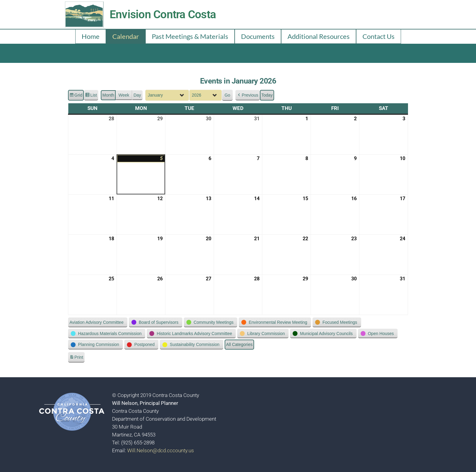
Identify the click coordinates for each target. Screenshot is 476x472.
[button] (247, 95)
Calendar (126, 36)
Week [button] (124, 95)
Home (91, 36)
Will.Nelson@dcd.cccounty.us (161, 450)
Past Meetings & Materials (190, 36)
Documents (258, 36)
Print (76, 358)
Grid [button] (76, 96)
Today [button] (267, 95)
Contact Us (379, 36)
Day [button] (137, 95)
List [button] (91, 96)
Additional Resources (319, 36)
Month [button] (108, 95)
